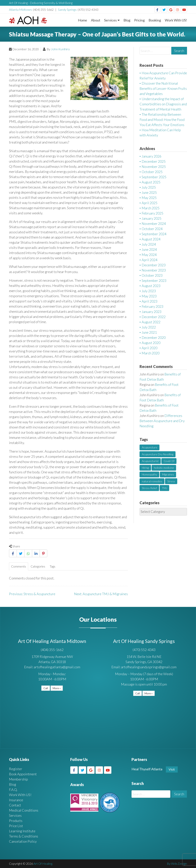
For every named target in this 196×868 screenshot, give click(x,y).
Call (46, 688)
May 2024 (149, 255)
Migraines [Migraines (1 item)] (168, 474)
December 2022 (154, 317)
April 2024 (149, 260)
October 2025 (152, 172)
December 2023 (154, 265)
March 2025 (151, 208)
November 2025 (154, 167)
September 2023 (154, 281)
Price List (16, 826)
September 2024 (154, 234)
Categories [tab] (38, 566)
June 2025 (149, 192)
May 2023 (149, 296)
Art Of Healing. (43, 863)
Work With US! (176, 20)
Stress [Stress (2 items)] (171, 481)
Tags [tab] (53, 566)
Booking (155, 20)
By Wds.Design (177, 863)
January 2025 (151, 218)
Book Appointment (23, 774)
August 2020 (151, 343)
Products (16, 821)
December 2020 (154, 337)
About (96, 20)
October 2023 (152, 275)
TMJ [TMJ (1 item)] (165, 488)
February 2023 (152, 306)
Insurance (16, 800)
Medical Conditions (24, 810)
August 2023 (151, 286)
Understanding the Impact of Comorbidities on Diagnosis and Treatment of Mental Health (163, 104)
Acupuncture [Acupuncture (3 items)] (150, 447)
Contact (15, 805)
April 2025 (149, 203)
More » (57, 688)
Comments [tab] (19, 566)
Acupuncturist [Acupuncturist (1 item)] (150, 461)
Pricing (139, 20)
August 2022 (151, 322)
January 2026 (151, 156)
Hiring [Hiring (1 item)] (145, 468)
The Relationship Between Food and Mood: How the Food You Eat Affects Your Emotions (162, 120)
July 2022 (149, 327)
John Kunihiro (60, 49)
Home (82, 20)
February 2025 (152, 213)
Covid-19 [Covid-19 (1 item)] (169, 461)
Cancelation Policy (23, 841)
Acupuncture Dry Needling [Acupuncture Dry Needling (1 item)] (158, 454)
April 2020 (149, 348)
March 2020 (151, 353)
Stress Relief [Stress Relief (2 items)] (149, 488)
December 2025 (154, 161)
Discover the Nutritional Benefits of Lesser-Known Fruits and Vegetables (163, 88)
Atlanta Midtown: (21, 9)
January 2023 (151, 312)
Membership (18, 779)
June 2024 (149, 249)
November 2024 (154, 224)
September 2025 (154, 177)
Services (110, 20)
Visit (172, 769)
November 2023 (154, 270)
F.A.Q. (13, 790)
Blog (127, 20)
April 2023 (149, 301)
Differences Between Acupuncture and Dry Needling (162, 421)
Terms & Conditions (24, 836)
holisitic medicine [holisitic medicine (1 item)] (164, 468)
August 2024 (151, 239)
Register (16, 769)
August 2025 (151, 182)
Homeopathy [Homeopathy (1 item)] (149, 474)
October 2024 (152, 229)
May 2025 (149, 198)
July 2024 (149, 244)
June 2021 (149, 332)
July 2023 (149, 291)
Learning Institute (22, 831)
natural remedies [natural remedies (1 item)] (152, 481)
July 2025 (149, 187)
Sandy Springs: (68, 9)
